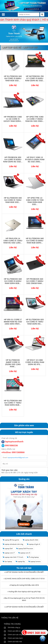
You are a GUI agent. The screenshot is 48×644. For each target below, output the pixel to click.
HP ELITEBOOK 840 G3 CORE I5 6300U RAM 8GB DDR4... (35, 241)
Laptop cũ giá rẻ (34, 544)
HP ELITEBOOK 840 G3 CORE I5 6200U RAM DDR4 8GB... (13, 281)
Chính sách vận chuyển (16, 635)
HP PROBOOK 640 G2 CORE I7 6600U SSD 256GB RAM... (35, 281)
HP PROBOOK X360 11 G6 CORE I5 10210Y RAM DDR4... (13, 119)
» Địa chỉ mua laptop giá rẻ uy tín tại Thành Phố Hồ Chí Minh (24, 600)
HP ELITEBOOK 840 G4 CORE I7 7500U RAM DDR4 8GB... (13, 403)
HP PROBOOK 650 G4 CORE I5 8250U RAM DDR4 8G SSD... (13, 159)
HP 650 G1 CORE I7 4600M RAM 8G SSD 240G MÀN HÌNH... (13, 322)
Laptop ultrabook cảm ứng (13, 544)
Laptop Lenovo (35, 561)
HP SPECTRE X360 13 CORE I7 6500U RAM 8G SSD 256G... (35, 119)
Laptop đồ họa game (11, 540)
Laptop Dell (8, 548)
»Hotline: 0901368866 (13, 452)
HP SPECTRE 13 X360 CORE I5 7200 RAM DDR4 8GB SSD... (35, 201)
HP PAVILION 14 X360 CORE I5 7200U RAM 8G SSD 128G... (13, 241)
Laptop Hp (20, 561)
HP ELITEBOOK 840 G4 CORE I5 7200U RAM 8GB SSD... (13, 200)
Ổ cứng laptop (33, 557)
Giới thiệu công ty (14, 627)
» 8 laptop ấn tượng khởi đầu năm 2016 (24, 586)
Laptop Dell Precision (25, 548)
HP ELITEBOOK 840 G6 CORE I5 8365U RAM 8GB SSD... (13, 78)
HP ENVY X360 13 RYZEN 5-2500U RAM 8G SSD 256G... (35, 159)
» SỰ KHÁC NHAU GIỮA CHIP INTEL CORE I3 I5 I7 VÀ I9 (24, 580)
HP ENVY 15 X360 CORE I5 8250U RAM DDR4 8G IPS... (35, 362)
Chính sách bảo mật (15, 642)
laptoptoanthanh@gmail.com (18, 457)
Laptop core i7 (9, 553)
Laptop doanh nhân (31, 540)
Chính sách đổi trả (14, 631)
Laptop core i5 (24, 553)
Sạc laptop (7, 561)
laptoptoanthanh (12, 441)
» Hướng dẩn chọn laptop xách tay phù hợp (24, 593)
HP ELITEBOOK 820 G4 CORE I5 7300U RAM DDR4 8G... (35, 322)
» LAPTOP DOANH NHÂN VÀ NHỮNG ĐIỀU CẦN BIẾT (24, 573)
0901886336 (10, 445)
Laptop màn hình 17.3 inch (13, 557)
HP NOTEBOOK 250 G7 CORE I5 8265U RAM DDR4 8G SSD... (35, 78)
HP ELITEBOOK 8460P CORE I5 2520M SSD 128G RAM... (13, 363)
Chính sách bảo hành (15, 638)
